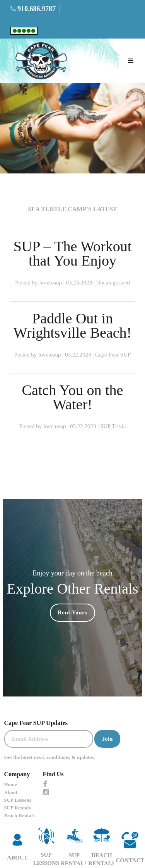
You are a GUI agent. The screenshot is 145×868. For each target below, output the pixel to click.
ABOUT (17, 844)
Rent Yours (72, 612)
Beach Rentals (20, 815)
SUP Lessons (18, 800)
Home (11, 785)
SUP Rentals (18, 808)
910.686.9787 (37, 9)
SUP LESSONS (46, 844)
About (11, 792)
